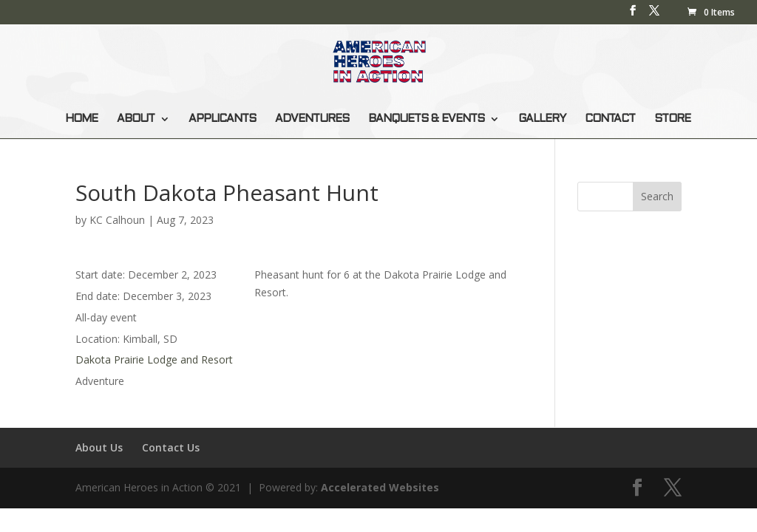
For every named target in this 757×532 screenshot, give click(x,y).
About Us (99, 447)
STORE (672, 119)
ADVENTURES (312, 119)
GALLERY (542, 119)
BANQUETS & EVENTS (426, 119)
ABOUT (136, 119)
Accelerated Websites (380, 487)
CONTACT (610, 119)
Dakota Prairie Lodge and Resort (154, 359)
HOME (81, 119)
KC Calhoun (117, 220)
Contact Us (171, 447)
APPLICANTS (222, 119)
